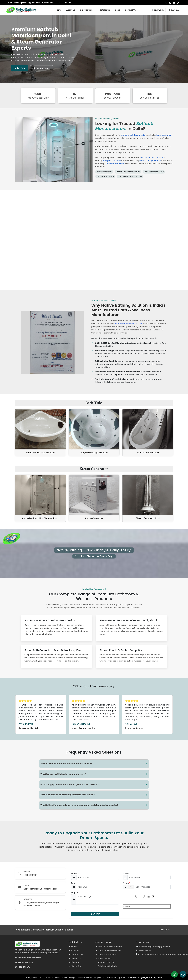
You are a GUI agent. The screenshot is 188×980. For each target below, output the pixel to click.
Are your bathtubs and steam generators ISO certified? (94, 795)
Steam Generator (94, 518)
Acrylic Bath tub (104, 958)
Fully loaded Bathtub (106, 966)
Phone (126, 883)
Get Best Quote (42, 68)
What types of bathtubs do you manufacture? (94, 774)
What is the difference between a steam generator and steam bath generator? (94, 805)
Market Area (75, 966)
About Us (71, 10)
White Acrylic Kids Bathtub (40, 453)
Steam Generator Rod (148, 518)
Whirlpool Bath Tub (105, 962)
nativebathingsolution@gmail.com (24, 3)
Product (76, 874)
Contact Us (130, 10)
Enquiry (75, 893)
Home (59, 10)
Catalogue (105, 10)
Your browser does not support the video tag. (94, 243)
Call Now (20, 68)
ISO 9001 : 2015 (65, 3)
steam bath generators (150, 160)
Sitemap (74, 962)
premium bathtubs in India (133, 135)
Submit (95, 914)
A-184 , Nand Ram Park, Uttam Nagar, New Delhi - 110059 (41, 904)
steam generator (163, 135)
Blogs (117, 10)
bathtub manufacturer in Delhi (128, 324)
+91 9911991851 (49, 3)
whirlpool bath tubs (112, 160)
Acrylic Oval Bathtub (148, 453)
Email (74, 883)
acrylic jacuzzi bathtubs (152, 157)
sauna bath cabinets (115, 164)
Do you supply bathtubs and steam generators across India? (94, 784)
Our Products (87, 10)
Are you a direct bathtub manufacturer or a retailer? (94, 764)
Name (126, 874)
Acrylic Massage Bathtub (94, 453)
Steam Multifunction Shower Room (40, 518)
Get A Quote (175, 10)
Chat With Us (158, 10)
